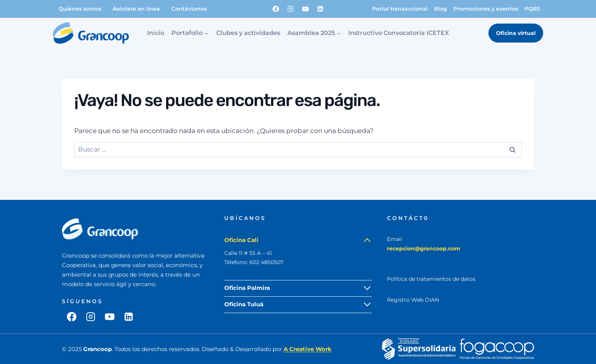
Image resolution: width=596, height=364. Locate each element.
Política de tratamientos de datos (431, 279)
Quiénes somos (80, 9)
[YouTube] (306, 9)
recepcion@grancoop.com (424, 248)
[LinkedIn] (320, 9)
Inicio (156, 33)
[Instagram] (291, 9)
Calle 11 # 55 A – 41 (248, 253)
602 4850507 (266, 262)
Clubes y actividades (248, 33)
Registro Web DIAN (413, 300)
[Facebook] (276, 9)
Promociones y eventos (486, 9)
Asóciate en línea (136, 9)
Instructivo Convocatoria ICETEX (399, 33)
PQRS (532, 9)
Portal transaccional (400, 9)
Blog (441, 9)
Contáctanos (189, 9)
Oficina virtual (516, 33)
